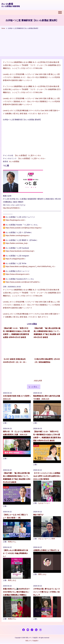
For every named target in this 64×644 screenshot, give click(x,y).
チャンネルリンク (10, 158)
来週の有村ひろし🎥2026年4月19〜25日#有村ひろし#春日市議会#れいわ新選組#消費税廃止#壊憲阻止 (16, 592)
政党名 (5, 161)
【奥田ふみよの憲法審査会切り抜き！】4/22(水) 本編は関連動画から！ (15, 553)
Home (3, 28)
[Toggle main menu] (32, 12)
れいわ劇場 (7, 4)
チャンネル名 (8, 155)
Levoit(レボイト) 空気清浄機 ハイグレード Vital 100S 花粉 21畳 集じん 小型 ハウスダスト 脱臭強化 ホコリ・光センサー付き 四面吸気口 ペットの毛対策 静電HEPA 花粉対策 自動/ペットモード (31, 77)
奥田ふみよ (12, 580)
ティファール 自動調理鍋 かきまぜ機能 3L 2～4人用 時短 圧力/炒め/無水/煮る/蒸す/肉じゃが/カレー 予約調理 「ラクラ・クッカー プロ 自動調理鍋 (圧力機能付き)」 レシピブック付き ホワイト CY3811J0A (32, 65)
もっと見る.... (34, 387)
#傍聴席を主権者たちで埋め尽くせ (46, 550)
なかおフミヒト (44, 503)
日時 (5, 287)
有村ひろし (12, 542)
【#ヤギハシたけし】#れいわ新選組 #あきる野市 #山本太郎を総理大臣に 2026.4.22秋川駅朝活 (47, 476)
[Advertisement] (32, 43)
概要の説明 (7, 196)
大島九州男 (38, 381)
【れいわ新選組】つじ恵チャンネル (28, 155)
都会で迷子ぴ (38, 515)
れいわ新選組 (14, 161)
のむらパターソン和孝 (47, 539)
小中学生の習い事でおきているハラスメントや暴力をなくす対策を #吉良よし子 (47, 592)
